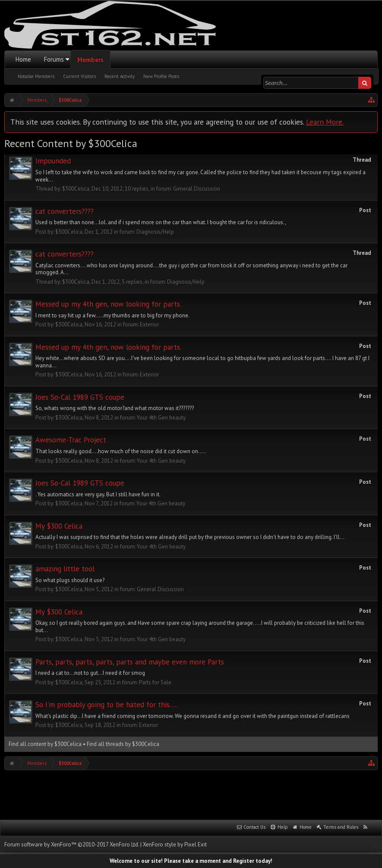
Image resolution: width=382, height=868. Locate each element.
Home (23, 59)
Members (90, 60)
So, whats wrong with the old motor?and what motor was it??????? (115, 408)
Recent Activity (120, 76)
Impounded (53, 161)
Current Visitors (79, 76)
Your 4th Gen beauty (161, 418)
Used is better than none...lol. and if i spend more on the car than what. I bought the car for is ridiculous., (161, 222)
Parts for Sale (155, 682)
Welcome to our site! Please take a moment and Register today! (191, 861)
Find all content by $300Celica (45, 744)
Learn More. (325, 122)
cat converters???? (65, 211)
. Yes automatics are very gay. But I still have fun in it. (98, 494)
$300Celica (76, 189)
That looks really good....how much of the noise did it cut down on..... (121, 451)
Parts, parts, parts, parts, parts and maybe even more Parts (130, 662)
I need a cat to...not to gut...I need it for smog (90, 673)
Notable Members (36, 76)
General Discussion (197, 189)
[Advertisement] (191, 794)
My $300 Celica (59, 526)
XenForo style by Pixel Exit (175, 844)
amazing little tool (65, 569)
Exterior (149, 324)
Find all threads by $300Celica (123, 744)
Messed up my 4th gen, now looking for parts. (108, 304)
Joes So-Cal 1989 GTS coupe (80, 397)
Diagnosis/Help (155, 232)
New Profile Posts (161, 76)
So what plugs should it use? (70, 580)
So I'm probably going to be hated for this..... (107, 705)
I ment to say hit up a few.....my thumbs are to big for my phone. (112, 315)
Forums (54, 59)
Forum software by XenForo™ (72, 844)
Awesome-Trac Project (71, 440)
